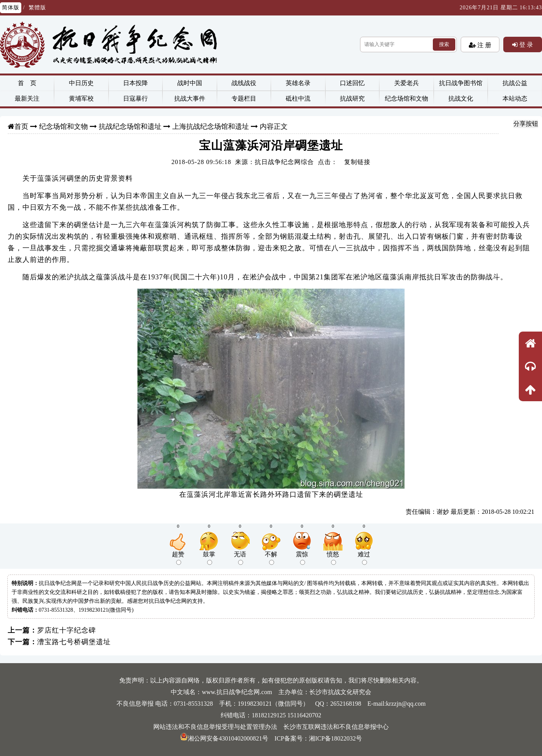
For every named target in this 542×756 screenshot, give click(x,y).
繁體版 (37, 8)
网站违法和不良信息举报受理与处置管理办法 (215, 727)
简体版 (11, 8)
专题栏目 (244, 98)
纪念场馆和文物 (406, 98)
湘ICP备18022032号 (335, 738)
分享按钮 (526, 124)
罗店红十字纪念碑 (67, 630)
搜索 (444, 44)
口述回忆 (352, 83)
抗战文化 (461, 98)
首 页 (27, 83)
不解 (271, 558)
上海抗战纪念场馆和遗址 (211, 127)
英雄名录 (298, 83)
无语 (240, 558)
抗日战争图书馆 (461, 83)
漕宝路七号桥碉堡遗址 (74, 642)
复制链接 (357, 162)
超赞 (178, 558)
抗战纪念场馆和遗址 (130, 127)
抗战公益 (515, 83)
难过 (364, 558)
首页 (21, 127)
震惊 (302, 558)
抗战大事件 (190, 98)
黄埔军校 (81, 98)
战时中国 (190, 83)
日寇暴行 (135, 98)
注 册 (484, 45)
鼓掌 (209, 558)
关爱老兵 (406, 83)
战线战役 (244, 83)
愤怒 (333, 558)
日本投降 (135, 83)
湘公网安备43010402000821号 (224, 738)
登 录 (525, 44)
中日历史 (81, 83)
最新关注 (27, 98)
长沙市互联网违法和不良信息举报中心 (336, 727)
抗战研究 (352, 98)
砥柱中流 (298, 98)
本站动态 (515, 98)
